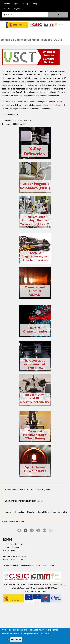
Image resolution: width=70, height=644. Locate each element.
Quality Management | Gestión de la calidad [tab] (24, 501)
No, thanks (16, 640)
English (17, 9)
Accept (6, 640)
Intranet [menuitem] (7, 4)
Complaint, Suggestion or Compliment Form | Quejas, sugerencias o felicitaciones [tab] (36, 512)
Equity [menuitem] (26, 4)
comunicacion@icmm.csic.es (43, 566)
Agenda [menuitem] (16, 4)
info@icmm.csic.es (16, 559)
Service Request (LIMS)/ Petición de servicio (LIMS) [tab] (27, 490)
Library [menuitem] (35, 4)
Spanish (7, 9)
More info (45, 633)
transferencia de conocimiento (47, 105)
